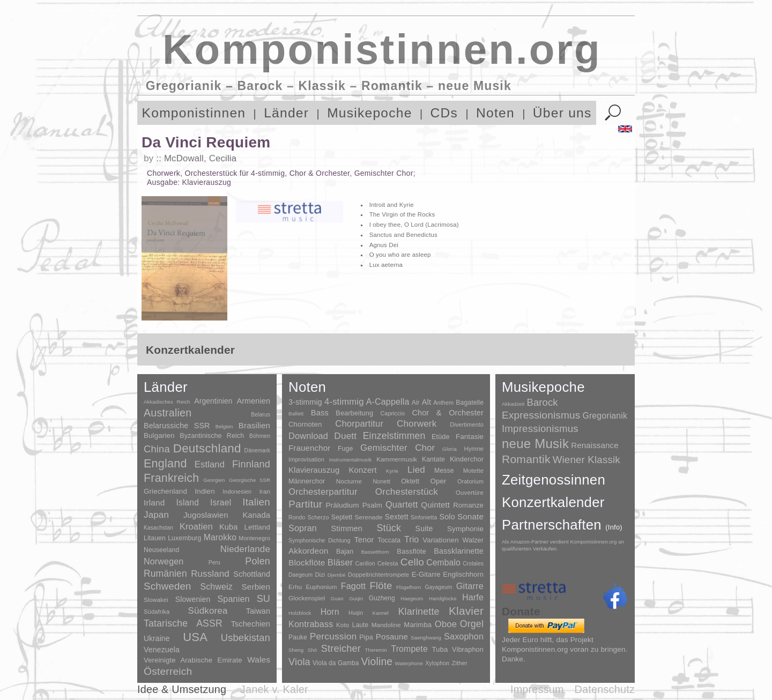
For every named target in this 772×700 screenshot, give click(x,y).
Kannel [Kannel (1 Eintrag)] (381, 613)
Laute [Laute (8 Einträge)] (360, 625)
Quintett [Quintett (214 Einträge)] (435, 505)
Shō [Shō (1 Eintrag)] (312, 650)
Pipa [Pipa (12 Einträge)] (366, 637)
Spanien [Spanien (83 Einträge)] (233, 599)
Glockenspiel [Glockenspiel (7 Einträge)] (307, 598)
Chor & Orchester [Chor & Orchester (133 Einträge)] (448, 413)
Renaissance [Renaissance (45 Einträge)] (595, 445)
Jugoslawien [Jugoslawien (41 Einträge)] (206, 515)
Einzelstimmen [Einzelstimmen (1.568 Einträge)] (394, 436)
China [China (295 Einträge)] (157, 449)
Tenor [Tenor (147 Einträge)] (364, 540)
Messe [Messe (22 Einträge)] (444, 471)
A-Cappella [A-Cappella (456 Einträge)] (388, 401)
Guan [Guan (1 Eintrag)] (337, 598)
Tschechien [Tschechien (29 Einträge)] (251, 624)
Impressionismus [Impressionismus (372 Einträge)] (540, 429)
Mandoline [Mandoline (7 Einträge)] (386, 625)
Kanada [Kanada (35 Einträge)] (257, 515)
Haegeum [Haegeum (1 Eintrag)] (412, 598)
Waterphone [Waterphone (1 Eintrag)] (409, 663)
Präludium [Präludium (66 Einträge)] (342, 505)
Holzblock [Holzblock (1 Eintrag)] (300, 613)
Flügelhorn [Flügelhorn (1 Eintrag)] (409, 587)
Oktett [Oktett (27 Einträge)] (410, 481)
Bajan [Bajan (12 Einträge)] (345, 552)
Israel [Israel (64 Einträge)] (221, 502)
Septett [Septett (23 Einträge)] (342, 517)
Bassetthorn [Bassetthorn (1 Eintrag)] (375, 552)
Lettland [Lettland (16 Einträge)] (257, 527)
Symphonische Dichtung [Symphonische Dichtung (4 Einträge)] (319, 541)
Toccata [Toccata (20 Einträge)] (389, 540)
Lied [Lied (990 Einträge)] (416, 470)
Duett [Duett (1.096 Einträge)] (345, 436)
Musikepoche (369, 113)
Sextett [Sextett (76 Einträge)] (397, 517)
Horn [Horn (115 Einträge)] (330, 612)
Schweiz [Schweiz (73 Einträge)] (216, 587)
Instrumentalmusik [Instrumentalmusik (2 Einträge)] (350, 460)
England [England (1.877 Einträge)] (165, 463)
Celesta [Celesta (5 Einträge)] (388, 563)
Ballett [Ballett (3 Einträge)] (296, 414)
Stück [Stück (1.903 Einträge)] (389, 528)
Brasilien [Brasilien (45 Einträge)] (254, 425)
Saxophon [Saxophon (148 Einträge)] (464, 636)
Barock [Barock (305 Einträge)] (542, 402)
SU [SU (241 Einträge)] (263, 599)
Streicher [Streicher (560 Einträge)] (341, 649)
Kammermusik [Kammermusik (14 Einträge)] (397, 459)
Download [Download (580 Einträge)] (308, 436)
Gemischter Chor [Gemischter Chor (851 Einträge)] (398, 448)
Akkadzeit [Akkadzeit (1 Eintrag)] (513, 404)
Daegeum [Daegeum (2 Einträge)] (300, 575)
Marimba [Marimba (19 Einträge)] (418, 625)
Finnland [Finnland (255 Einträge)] (251, 464)
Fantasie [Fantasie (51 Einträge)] (470, 437)
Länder (286, 113)
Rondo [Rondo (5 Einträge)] (297, 517)
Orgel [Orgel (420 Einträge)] (472, 624)
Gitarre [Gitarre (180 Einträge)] (470, 586)
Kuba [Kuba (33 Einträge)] (229, 527)
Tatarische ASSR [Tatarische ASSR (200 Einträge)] (183, 623)
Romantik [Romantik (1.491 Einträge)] (526, 459)
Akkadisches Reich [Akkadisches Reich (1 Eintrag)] (167, 402)
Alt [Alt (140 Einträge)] (426, 402)
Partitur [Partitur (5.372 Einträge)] (305, 504)
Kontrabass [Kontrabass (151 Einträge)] (311, 624)
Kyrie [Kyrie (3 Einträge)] (392, 471)
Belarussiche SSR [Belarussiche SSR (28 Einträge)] (177, 426)
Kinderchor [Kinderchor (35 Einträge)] (467, 459)
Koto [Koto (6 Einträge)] (343, 625)
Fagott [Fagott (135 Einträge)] (353, 586)
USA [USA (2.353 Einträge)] (195, 637)
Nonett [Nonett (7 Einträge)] (381, 481)
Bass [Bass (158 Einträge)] (320, 413)
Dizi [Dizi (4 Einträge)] (320, 575)
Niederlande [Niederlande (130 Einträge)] (245, 549)
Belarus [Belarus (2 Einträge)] (261, 415)
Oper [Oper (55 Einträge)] (438, 481)
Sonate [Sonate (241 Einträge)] (470, 516)
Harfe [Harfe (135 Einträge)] (473, 597)
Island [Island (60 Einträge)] (187, 502)
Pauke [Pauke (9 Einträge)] (298, 637)
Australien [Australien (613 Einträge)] (168, 413)
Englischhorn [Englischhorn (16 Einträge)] (463, 574)
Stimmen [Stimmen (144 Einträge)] (346, 528)
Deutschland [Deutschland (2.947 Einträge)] (207, 448)
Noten (495, 113)
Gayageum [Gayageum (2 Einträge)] (439, 587)
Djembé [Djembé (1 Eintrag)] (337, 575)
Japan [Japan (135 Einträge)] (156, 515)
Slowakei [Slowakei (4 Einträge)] (156, 600)
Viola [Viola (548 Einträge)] (299, 662)
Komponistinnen (194, 113)
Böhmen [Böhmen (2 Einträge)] (260, 436)
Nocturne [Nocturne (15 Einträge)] (349, 481)
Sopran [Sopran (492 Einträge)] (303, 528)
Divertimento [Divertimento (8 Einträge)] (467, 425)
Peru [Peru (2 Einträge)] (214, 563)
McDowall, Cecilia (200, 158)
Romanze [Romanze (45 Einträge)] (468, 505)
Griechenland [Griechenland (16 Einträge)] (165, 491)
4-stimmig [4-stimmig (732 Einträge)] (344, 402)
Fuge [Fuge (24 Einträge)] (346, 449)
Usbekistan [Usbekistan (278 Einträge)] (246, 638)
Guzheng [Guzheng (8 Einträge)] (382, 598)
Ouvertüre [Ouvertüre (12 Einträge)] (470, 493)
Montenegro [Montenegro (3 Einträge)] (254, 538)
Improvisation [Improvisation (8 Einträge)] (306, 459)
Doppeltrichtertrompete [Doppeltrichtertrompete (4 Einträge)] (378, 575)
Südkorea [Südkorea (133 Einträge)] (208, 611)
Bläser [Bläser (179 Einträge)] (340, 562)
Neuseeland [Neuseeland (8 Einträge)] (161, 550)
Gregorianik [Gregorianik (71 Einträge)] (605, 416)
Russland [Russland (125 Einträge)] (210, 574)
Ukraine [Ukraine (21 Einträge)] (157, 639)
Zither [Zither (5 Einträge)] (459, 663)
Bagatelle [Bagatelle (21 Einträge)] (470, 403)
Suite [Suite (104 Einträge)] (424, 528)
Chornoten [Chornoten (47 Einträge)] (305, 424)
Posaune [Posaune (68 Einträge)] (392, 636)
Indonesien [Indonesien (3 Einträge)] (237, 492)
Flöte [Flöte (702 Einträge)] (381, 586)
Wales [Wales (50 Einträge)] (259, 660)
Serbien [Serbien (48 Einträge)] (256, 587)
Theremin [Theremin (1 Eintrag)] (376, 650)
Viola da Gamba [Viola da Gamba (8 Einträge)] (336, 663)
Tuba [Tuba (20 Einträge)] (440, 649)
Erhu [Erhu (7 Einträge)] (295, 587)
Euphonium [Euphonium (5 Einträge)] (321, 587)
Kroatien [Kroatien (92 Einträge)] (196, 526)
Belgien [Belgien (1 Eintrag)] (224, 426)
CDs (444, 113)
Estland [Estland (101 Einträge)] (210, 464)
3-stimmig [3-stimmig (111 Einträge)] (305, 402)
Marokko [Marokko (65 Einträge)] (220, 537)
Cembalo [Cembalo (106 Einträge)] (443, 563)
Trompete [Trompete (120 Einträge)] (409, 649)
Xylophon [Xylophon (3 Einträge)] (437, 663)
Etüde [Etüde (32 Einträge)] (441, 437)
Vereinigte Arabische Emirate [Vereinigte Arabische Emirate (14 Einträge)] (193, 660)
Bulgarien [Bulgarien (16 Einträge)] (159, 435)
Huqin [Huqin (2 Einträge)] (356, 613)
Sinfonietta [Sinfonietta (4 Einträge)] (424, 517)
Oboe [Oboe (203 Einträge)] (446, 624)
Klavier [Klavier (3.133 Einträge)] (466, 611)
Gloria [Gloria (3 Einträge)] (450, 449)
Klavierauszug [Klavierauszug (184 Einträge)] (314, 470)
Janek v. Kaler (274, 689)
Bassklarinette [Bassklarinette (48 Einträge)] (459, 551)
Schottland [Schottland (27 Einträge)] (252, 574)
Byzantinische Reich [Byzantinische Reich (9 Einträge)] (212, 436)
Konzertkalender (553, 502)
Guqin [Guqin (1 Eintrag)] (356, 598)
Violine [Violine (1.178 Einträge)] (377, 662)
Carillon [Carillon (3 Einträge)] (365, 563)
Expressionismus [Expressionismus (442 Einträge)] (541, 415)
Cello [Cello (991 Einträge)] (412, 562)
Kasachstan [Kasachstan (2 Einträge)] (158, 528)
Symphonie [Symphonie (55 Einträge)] (465, 529)
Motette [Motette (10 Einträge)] (473, 471)
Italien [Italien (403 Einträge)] (256, 502)
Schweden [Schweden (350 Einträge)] (168, 586)
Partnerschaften (562, 525)
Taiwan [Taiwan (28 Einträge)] (258, 611)
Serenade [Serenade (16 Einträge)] (369, 517)
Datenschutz (605, 689)
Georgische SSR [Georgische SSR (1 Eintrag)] (250, 480)
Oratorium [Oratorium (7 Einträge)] (470, 481)
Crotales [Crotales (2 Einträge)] (473, 564)
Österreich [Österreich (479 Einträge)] (168, 671)
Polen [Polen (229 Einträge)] (258, 561)
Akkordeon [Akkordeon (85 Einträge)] (309, 551)
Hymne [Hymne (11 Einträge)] (474, 449)
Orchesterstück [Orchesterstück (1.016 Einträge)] (407, 492)
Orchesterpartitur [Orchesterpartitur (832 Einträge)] (323, 492)
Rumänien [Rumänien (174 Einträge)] (165, 574)
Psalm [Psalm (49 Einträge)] (372, 505)
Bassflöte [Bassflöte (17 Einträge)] (411, 551)
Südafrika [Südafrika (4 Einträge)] (157, 612)
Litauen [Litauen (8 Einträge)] (155, 538)
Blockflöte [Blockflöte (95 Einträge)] (307, 563)
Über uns (562, 113)
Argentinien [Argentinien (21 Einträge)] (213, 401)
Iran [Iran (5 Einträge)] (265, 492)
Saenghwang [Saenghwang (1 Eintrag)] (426, 638)
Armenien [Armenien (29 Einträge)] (253, 401)
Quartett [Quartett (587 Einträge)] (402, 504)
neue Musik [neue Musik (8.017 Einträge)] (535, 444)
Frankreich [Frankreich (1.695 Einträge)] (171, 478)
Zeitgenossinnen (554, 480)
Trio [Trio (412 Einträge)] (411, 539)
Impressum (537, 689)
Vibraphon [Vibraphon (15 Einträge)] (468, 649)
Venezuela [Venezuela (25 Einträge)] (162, 650)
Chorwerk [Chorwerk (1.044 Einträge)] (417, 424)
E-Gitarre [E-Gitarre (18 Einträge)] (426, 574)
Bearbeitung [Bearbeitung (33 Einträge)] (354, 413)
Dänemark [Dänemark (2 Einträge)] (257, 450)
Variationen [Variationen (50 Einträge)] (440, 540)
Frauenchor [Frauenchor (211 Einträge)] (309, 448)
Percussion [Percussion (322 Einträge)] (333, 636)
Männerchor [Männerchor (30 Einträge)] (307, 481)
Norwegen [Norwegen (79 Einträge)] (164, 561)
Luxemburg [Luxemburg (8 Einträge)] (184, 538)
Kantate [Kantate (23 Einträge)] (433, 459)
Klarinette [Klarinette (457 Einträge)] (418, 612)
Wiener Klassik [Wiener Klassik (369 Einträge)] (587, 460)
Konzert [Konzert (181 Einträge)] (363, 470)
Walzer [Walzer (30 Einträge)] (473, 540)
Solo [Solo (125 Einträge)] (447, 517)
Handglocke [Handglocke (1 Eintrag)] (443, 598)
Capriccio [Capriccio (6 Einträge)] (393, 413)
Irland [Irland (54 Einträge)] (154, 502)
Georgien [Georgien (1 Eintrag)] (214, 480)
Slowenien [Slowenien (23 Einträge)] (193, 599)
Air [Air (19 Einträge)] (416, 403)
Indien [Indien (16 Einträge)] (205, 491)
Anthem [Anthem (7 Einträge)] (443, 403)
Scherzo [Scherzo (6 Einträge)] (318, 517)
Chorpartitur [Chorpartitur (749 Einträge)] (359, 424)
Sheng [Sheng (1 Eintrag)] (296, 650)
